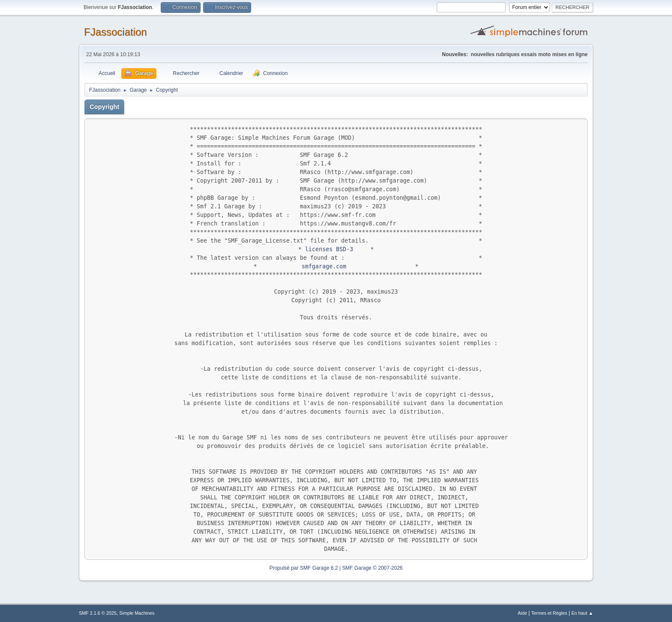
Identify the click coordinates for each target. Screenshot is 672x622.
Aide (522, 613)
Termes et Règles (549, 613)
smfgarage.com (324, 266)
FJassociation (115, 32)
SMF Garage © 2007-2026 (372, 568)
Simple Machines (137, 613)
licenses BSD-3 (329, 249)
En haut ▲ (582, 613)
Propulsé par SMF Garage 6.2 (303, 568)
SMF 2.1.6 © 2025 (98, 613)
